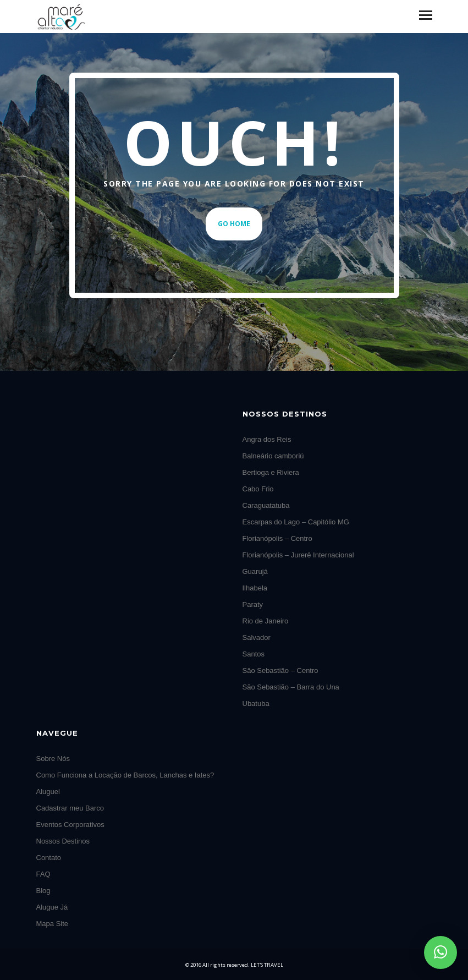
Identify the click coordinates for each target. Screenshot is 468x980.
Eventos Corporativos (70, 825)
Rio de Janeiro (266, 621)
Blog (43, 891)
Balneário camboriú (273, 456)
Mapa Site (53, 924)
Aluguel (48, 792)
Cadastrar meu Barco (70, 808)
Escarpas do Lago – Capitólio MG (296, 522)
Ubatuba (256, 703)
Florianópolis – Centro (277, 538)
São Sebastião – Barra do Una (291, 687)
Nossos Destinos (63, 841)
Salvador (257, 637)
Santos (254, 654)
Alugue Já (52, 907)
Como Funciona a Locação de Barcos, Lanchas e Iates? (125, 775)
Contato (49, 858)
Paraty (253, 604)
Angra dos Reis (267, 439)
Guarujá (255, 571)
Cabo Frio (258, 489)
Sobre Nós (53, 759)
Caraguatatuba (266, 505)
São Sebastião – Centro (280, 670)
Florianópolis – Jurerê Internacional (298, 555)
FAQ (43, 874)
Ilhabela (255, 588)
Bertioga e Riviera (271, 472)
